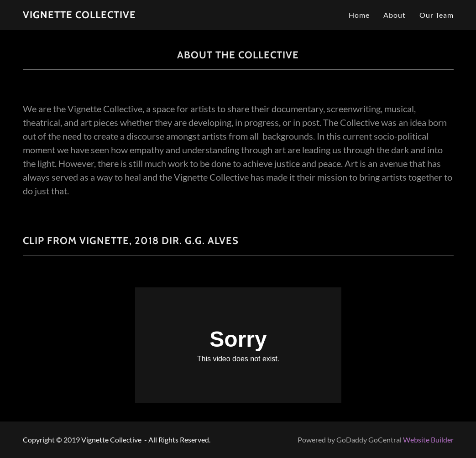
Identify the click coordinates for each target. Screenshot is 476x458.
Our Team (437, 15)
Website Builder (428, 440)
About (395, 15)
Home (359, 15)
